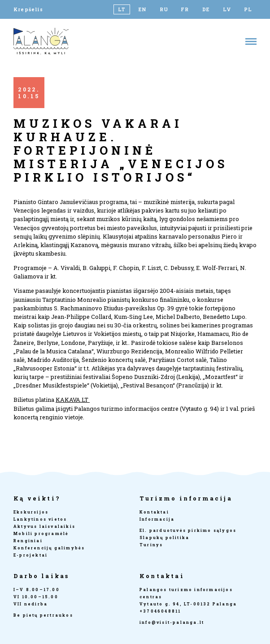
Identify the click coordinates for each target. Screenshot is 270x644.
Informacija (157, 519)
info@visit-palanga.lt (172, 622)
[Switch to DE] (206, 9)
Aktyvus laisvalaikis (44, 526)
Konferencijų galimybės (49, 548)
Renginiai (28, 541)
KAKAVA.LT (73, 400)
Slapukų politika (164, 537)
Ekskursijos (31, 512)
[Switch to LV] (227, 9)
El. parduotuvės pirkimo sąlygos (188, 530)
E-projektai (30, 555)
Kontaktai (154, 512)
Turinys (151, 545)
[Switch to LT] (122, 9)
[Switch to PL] (248, 9)
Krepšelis (28, 9)
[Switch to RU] (164, 9)
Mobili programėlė (41, 533)
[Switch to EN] (143, 9)
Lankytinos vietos (40, 519)
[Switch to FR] (185, 9)
